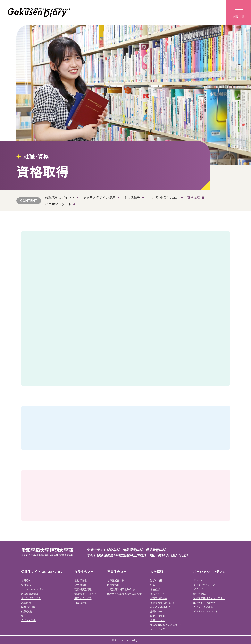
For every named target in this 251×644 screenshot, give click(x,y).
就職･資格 (27, 611)
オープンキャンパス (32, 589)
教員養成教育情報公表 (162, 602)
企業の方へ (156, 611)
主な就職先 (132, 197)
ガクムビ (198, 580)
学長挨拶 (155, 589)
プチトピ (198, 589)
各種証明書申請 (116, 580)
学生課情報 (81, 585)
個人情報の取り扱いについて (166, 625)
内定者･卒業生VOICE (164, 197)
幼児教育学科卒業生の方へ (122, 589)
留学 (24, 616)
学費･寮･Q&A (28, 607)
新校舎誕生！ (201, 593)
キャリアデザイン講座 (99, 197)
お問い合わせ (158, 616)
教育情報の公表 (159, 598)
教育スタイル (158, 593)
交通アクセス (158, 620)
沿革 (153, 585)
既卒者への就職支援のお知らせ (124, 593)
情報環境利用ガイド (85, 593)
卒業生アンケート (58, 204)
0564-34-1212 (167, 555)
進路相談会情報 (30, 593)
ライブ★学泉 (28, 620)
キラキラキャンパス (204, 585)
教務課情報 (81, 580)
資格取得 (194, 197)
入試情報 (26, 602)
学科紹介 (26, 580)
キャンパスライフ (31, 598)
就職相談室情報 (83, 589)
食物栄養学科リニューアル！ (209, 598)
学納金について (83, 598)
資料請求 (26, 585)
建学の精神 (156, 580)
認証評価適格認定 (160, 607)
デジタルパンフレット (206, 611)
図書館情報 (81, 602)
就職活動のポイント (60, 197)
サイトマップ (158, 629)
